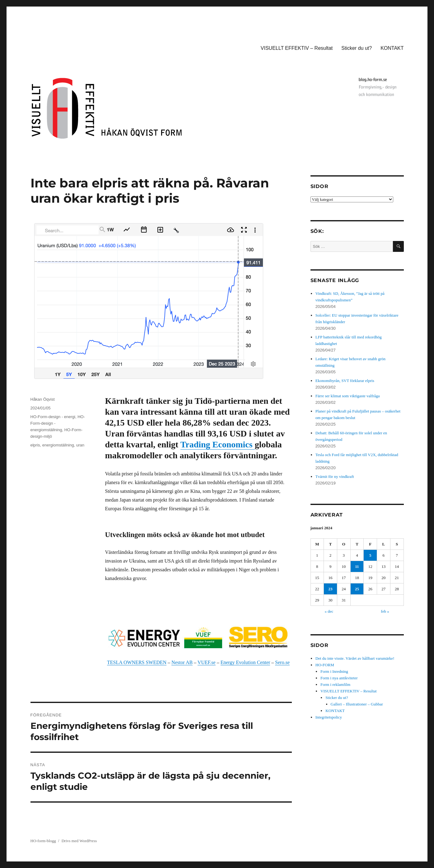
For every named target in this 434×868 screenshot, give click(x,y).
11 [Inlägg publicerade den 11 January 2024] (357, 566)
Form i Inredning (334, 671)
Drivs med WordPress (79, 841)
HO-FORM (325, 665)
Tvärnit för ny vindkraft (335, 476)
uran (80, 445)
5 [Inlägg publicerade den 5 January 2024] (370, 555)
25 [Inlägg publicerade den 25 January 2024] (357, 589)
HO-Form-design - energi (53, 417)
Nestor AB (182, 662)
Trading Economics (218, 444)
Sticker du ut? (357, 48)
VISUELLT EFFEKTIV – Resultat (297, 48)
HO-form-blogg (43, 841)
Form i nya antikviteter (339, 678)
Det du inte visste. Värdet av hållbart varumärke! (355, 658)
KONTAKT (392, 48)
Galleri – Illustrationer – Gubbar (357, 704)
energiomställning (58, 445)
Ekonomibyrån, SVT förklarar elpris (345, 381)
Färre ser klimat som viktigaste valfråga (348, 396)
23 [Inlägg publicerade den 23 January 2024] (331, 589)
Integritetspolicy (329, 717)
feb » (385, 611)
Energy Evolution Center (245, 662)
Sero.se (282, 662)
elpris (35, 445)
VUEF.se (207, 662)
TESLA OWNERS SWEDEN (137, 662)
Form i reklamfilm (335, 684)
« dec (329, 611)
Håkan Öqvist (43, 399)
